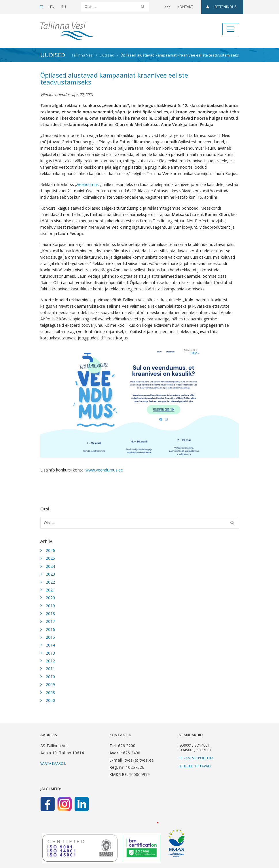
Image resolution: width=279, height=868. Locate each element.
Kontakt (185, 7)
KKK (167, 7)
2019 (50, 606)
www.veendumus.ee (104, 470)
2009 (50, 684)
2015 (50, 637)
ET (41, 7)
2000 (50, 700)
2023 (50, 574)
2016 (50, 629)
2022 (50, 582)
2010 (50, 677)
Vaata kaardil (53, 763)
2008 (50, 693)
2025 (50, 558)
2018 (50, 614)
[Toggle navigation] (231, 29)
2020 (50, 598)
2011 (50, 669)
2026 (50, 550)
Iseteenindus (221, 7)
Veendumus (88, 184)
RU (64, 7)
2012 (50, 661)
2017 (50, 621)
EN (52, 7)
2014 (50, 645)
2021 (50, 590)
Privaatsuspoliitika (196, 758)
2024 (50, 566)
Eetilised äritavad (195, 766)
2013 (50, 653)
